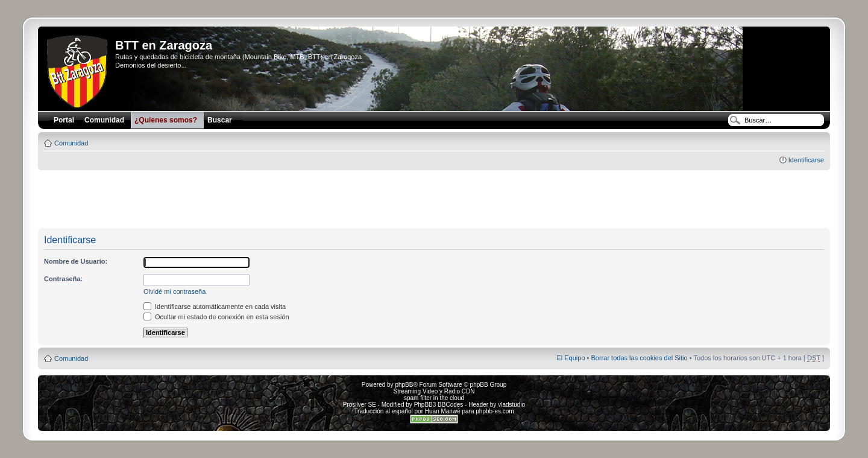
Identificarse (806, 160)
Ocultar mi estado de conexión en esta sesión (216, 317)
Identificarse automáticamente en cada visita (215, 307)
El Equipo (571, 358)
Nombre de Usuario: (76, 261)
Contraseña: (63, 279)
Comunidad (71, 143)
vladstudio (511, 405)
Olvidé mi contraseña (175, 291)
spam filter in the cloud (434, 398)
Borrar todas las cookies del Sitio (639, 358)
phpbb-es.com (495, 411)
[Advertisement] (434, 200)
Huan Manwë (443, 411)
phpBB (404, 385)
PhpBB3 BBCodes (439, 405)
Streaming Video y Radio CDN (434, 391)
